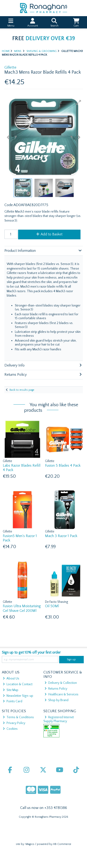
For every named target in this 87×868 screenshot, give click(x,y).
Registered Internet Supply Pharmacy (59, 719)
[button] (79, 102)
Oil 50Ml (52, 606)
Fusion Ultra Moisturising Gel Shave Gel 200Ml (22, 608)
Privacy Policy (14, 723)
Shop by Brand (56, 700)
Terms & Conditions (18, 717)
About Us (11, 679)
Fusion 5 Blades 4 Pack (63, 466)
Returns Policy (56, 689)
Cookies (10, 729)
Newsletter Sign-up (18, 696)
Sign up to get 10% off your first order (31, 652)
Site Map (11, 690)
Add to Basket (49, 234)
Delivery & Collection (61, 683)
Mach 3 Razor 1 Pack (61, 536)
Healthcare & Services (61, 694)
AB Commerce (62, 844)
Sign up (71, 659)
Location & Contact (18, 684)
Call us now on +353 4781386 (44, 808)
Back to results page (22, 390)
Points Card (13, 701)
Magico (30, 844)
